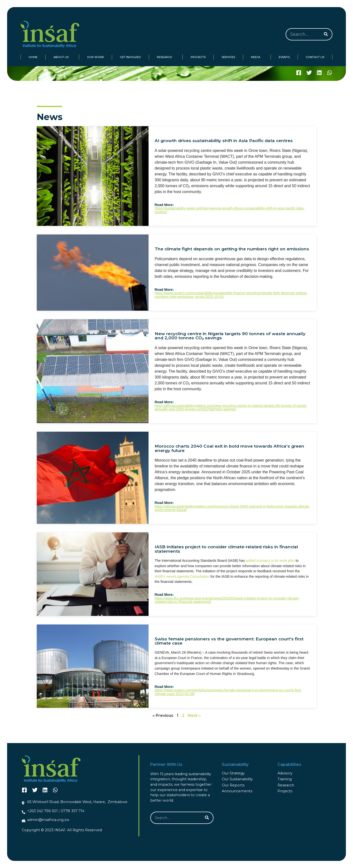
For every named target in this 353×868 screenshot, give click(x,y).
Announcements (237, 791)
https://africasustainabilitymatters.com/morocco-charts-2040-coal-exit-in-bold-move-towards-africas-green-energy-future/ (232, 508)
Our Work (95, 57)
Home (33, 57)
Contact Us (315, 57)
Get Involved (130, 57)
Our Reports (233, 785)
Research (166, 57)
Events (284, 57)
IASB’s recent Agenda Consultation (182, 576)
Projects (198, 57)
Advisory (285, 773)
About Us (62, 57)
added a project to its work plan (270, 561)
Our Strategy (233, 773)
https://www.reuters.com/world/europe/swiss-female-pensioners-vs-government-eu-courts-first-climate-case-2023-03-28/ (228, 692)
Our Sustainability (237, 779)
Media (257, 57)
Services (228, 57)
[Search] (326, 34)
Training (285, 779)
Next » (194, 715)
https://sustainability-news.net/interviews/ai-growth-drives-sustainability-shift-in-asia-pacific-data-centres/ (230, 210)
